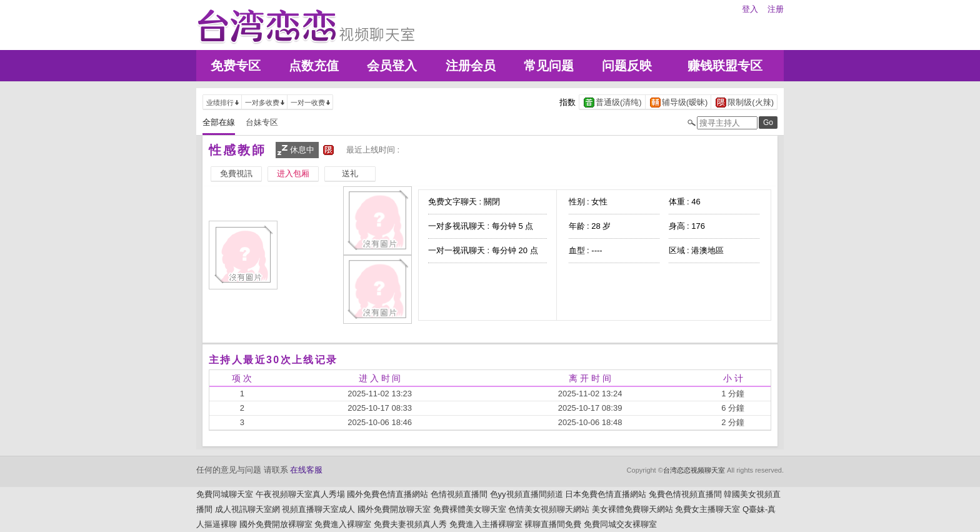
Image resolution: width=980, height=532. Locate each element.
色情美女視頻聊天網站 (549, 509)
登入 (750, 9)
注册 (776, 9)
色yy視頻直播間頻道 (527, 494)
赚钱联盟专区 (725, 66)
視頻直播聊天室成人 (318, 509)
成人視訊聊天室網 (247, 509)
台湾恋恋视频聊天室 (694, 470)
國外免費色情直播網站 (387, 494)
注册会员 (471, 66)
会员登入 (392, 66)
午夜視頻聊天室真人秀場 (300, 494)
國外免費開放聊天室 (394, 509)
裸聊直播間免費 (553, 524)
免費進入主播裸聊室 (486, 524)
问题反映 (627, 66)
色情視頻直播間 (459, 494)
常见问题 (549, 66)
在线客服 (306, 470)
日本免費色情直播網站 (606, 494)
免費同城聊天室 (225, 494)
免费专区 (236, 66)
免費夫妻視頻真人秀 (410, 524)
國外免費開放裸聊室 (276, 524)
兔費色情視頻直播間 (685, 494)
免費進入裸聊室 (343, 524)
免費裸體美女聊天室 (470, 509)
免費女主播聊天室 (707, 509)
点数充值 (314, 66)
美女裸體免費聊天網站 (632, 509)
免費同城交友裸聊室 (620, 524)
